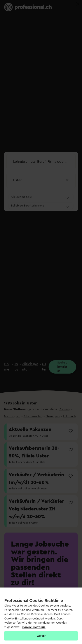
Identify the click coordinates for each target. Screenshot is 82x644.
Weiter (41, 636)
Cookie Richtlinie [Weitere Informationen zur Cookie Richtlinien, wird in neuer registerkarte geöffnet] (34, 627)
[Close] (78, 4)
